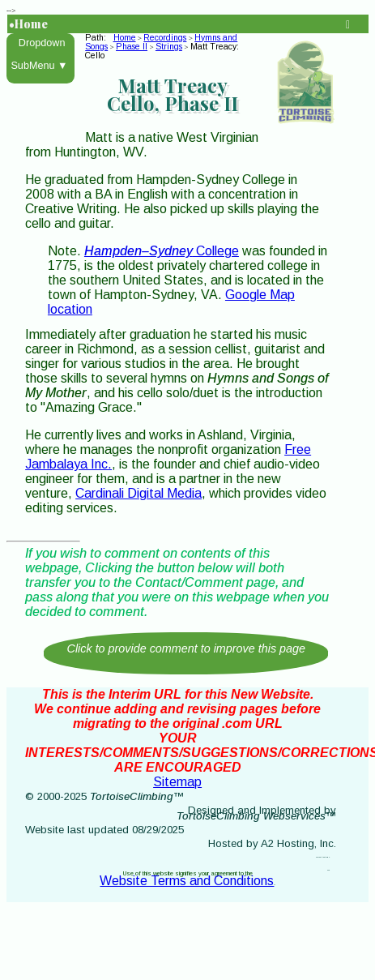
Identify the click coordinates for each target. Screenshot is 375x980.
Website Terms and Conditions (187, 881)
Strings (169, 47)
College (162, 251)
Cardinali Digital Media (138, 493)
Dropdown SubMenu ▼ (41, 54)
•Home (28, 24)
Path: (98, 38)
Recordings (165, 38)
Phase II (132, 47)
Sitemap (177, 782)
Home (125, 38)
